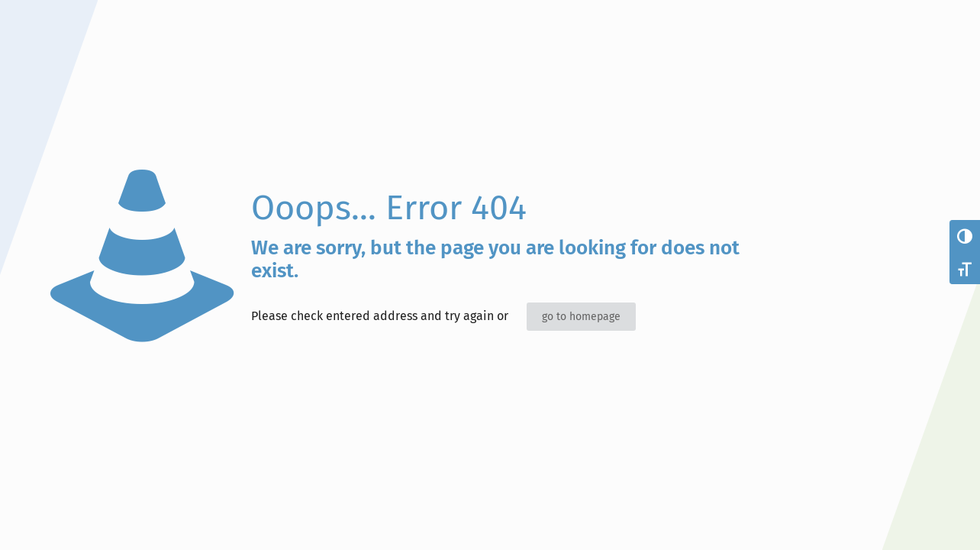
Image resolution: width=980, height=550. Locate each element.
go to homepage (581, 317)
